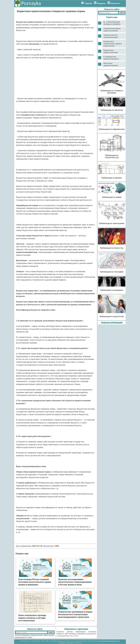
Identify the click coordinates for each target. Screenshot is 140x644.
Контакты (115, 3)
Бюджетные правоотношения (111, 51)
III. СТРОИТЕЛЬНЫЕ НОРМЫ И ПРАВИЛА (112, 23)
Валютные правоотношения (111, 64)
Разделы (101, 3)
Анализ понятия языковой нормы (111, 36)
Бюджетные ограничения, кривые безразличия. (113, 44)
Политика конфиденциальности (109, 641)
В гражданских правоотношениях (111, 58)
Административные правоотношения (112, 30)
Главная (88, 3)
